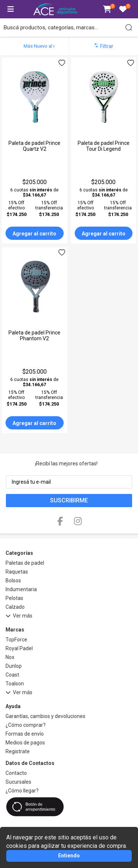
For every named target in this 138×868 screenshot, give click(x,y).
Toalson (15, 684)
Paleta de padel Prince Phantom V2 (34, 336)
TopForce (16, 640)
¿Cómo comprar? (26, 725)
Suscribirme (69, 500)
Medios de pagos (25, 743)
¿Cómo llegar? (22, 791)
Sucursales (18, 782)
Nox (10, 657)
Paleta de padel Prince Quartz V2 (34, 146)
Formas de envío (25, 734)
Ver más (19, 617)
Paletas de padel (25, 563)
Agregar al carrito (34, 234)
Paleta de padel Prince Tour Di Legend (104, 146)
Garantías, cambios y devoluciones (45, 716)
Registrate (18, 751)
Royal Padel (19, 648)
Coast (12, 675)
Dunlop (14, 666)
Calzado (15, 607)
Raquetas (17, 572)
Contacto (16, 773)
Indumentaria (21, 589)
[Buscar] (129, 28)
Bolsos (13, 581)
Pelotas (14, 598)
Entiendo (69, 856)
